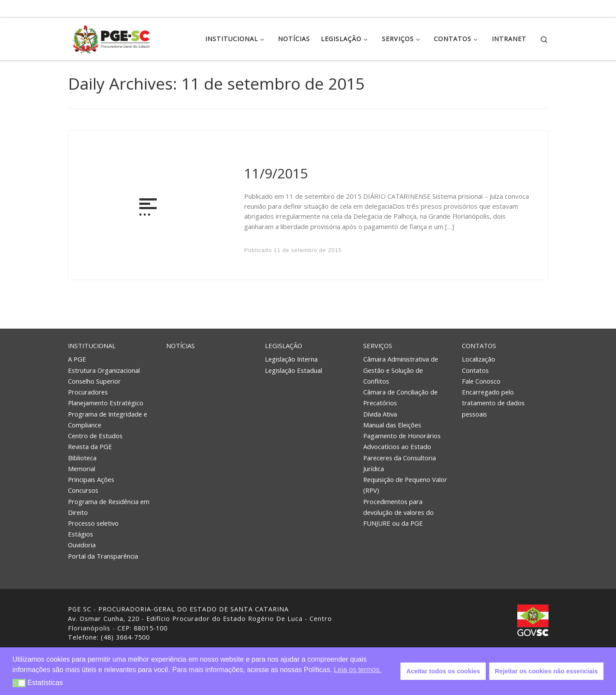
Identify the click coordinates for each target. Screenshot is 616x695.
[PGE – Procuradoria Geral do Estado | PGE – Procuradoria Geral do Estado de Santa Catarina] (111, 37)
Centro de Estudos (95, 436)
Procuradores (88, 392)
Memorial (82, 469)
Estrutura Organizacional (104, 370)
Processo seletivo (93, 523)
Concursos (83, 490)
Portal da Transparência (103, 556)
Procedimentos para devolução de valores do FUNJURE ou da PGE (398, 512)
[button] (19, 683)
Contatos (479, 346)
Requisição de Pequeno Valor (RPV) (405, 485)
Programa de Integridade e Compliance (108, 419)
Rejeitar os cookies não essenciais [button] (546, 671)
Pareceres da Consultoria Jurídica (400, 463)
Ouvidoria (82, 545)
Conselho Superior (94, 381)
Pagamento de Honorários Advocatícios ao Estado (402, 441)
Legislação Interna (291, 359)
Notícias (181, 346)
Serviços (378, 346)
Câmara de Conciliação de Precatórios (400, 397)
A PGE (77, 359)
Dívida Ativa (380, 414)
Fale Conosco (481, 381)
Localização (479, 359)
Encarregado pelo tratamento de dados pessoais (493, 403)
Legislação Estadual (293, 370)
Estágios (81, 534)
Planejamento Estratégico (106, 403)
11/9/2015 (276, 173)
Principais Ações (91, 479)
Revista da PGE (90, 446)
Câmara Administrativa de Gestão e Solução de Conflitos (401, 370)
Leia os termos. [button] (357, 670)
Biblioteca (82, 458)
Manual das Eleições (392, 425)
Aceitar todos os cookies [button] (443, 671)
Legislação (284, 346)
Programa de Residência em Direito (109, 507)
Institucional (92, 346)
